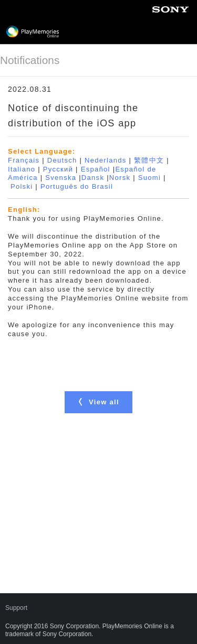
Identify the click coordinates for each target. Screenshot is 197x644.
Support (16, 608)
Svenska (61, 178)
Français (24, 160)
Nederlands (106, 160)
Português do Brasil (77, 186)
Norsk (120, 178)
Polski (22, 186)
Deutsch (62, 160)
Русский (58, 169)
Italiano (22, 169)
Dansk (93, 178)
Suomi (149, 178)
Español (96, 169)
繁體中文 (149, 160)
